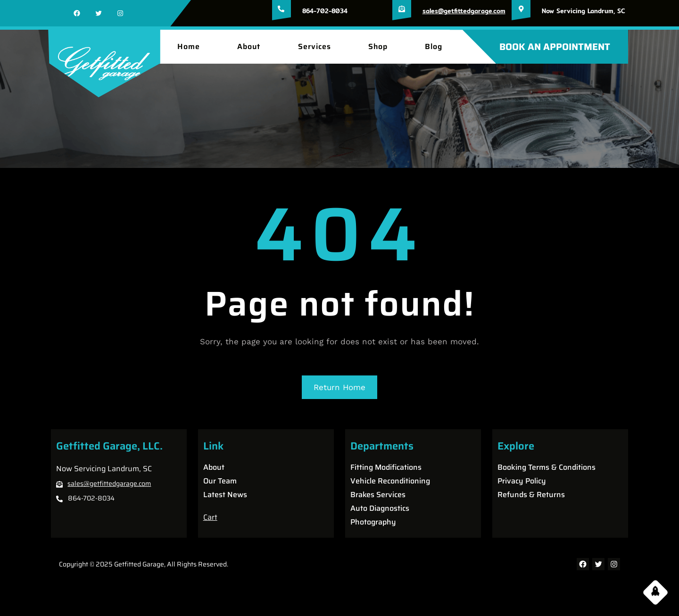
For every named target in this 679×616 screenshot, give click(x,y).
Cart (210, 517)
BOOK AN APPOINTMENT (555, 47)
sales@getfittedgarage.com (464, 11)
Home (189, 47)
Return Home (339, 387)
